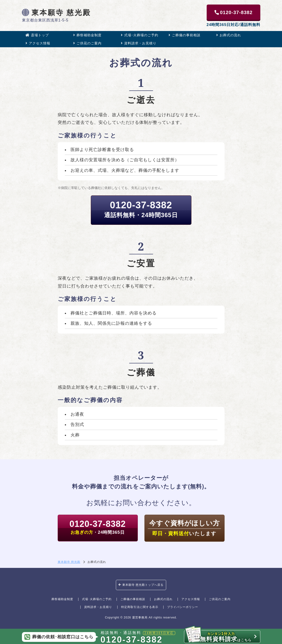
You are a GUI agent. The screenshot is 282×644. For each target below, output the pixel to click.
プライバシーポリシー (183, 607)
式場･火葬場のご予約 (140, 35)
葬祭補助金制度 (87, 35)
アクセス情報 (38, 43)
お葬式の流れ (229, 35)
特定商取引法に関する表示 (140, 607)
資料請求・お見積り (139, 43)
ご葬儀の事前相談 (185, 35)
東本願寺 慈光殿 (56, 12)
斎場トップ (37, 35)
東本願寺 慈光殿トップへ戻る (141, 585)
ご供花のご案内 (87, 43)
